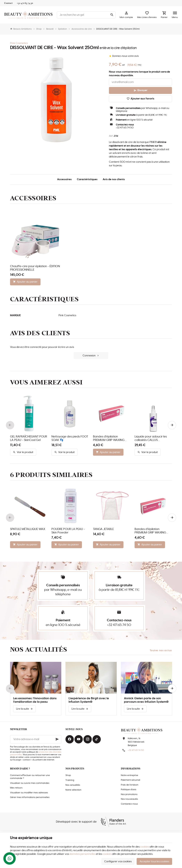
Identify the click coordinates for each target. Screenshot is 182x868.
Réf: (111, 136)
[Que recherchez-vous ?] (86, 15)
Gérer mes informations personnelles (30, 797)
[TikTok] (97, 739)
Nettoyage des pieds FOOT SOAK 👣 (70, 438)
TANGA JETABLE (103, 529)
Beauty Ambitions (21, 29)
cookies (145, 847)
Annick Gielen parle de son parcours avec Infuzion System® (146, 700)
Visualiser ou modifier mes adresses (29, 793)
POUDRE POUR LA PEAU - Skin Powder (68, 531)
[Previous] (10, 425)
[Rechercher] (112, 15)
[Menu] (175, 15)
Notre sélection (73, 790)
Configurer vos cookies (118, 862)
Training (70, 780)
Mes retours (16, 788)
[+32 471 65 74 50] (25, 3)
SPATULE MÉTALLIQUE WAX (28, 529)
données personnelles (82, 854)
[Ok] (57, 739)
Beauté (50, 29)
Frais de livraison (130, 785)
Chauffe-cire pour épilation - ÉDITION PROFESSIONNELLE (35, 268)
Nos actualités (39, 650)
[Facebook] (70, 739)
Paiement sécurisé (131, 780)
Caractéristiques (87, 179)
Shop (39, 29)
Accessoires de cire (82, 29)
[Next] (172, 425)
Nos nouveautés (129, 799)
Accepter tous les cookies (154, 862)
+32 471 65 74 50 (125, 128)
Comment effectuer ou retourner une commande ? (30, 777)
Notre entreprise (130, 775)
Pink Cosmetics (19, 43)
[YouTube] (79, 739)
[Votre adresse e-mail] (36, 739)
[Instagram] (88, 739)
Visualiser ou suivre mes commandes (30, 783)
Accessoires (64, 179)
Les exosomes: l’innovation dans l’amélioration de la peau (35, 700)
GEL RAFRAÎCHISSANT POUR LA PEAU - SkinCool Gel (29, 438)
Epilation (63, 29)
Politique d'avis (129, 790)
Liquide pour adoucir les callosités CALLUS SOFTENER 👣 (151, 439)
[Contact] (8, 3)
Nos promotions (129, 794)
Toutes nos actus (161, 651)
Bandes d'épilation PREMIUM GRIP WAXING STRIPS (109, 439)
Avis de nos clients (114, 179)
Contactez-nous (129, 804)
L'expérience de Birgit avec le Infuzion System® (89, 700)
